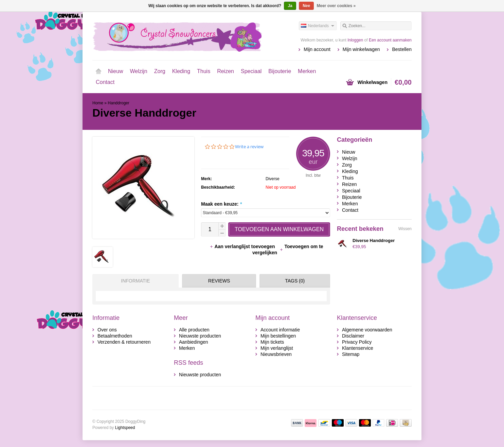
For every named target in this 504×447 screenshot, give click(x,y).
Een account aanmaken (390, 40)
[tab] (134, 281)
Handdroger (118, 103)
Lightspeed (125, 428)
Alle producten (194, 330)
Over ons (107, 330)
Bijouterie (280, 71)
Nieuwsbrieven (276, 354)
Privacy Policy (357, 342)
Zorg (160, 71)
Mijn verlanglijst (277, 348)
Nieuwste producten (200, 336)
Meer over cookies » (336, 6)
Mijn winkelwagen (361, 49)
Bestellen (402, 49)
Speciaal (251, 71)
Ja (290, 6)
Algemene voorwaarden (367, 330)
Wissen (405, 229)
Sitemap (351, 354)
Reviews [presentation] (219, 281)
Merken (307, 71)
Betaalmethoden (115, 336)
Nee (306, 6)
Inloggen (355, 40)
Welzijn (138, 71)
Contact (105, 82)
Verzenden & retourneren (124, 342)
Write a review (249, 147)
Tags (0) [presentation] (295, 281)
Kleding (181, 71)
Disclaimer (353, 336)
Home (98, 71)
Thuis (204, 71)
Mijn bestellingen (278, 336)
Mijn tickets (272, 342)
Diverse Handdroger (374, 240)
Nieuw (115, 71)
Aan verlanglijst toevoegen (243, 246)
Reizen (226, 71)
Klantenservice (358, 348)
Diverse (273, 179)
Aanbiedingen (194, 342)
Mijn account (317, 49)
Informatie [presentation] (135, 281)
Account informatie (280, 330)
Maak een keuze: (221, 204)
